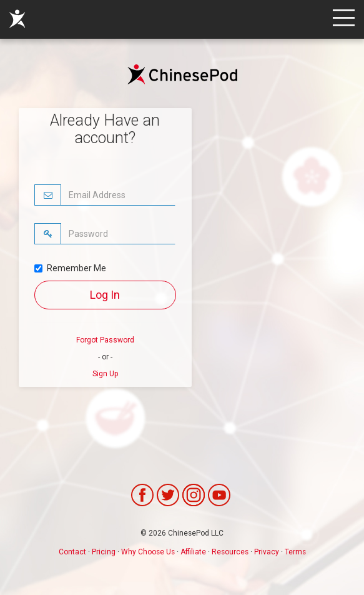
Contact (72, 552)
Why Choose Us (148, 552)
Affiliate (193, 552)
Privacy (267, 552)
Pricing (104, 552)
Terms (295, 552)
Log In (105, 295)
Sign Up (105, 374)
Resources (230, 552)
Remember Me (70, 268)
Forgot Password (105, 340)
